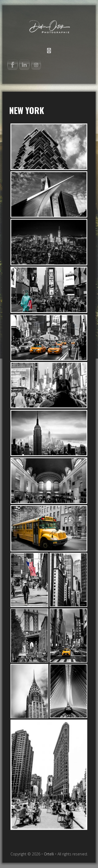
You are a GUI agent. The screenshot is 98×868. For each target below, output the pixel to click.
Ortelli (49, 25)
